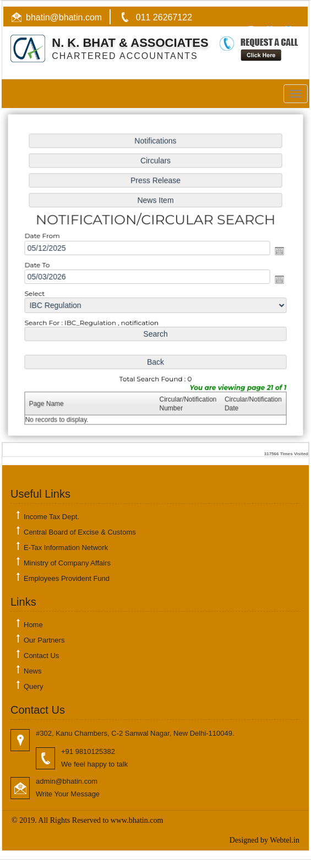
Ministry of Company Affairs (67, 563)
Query (33, 686)
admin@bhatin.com (67, 781)
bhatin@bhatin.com (64, 17)
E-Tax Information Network (66, 548)
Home (33, 625)
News (33, 671)
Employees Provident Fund (67, 578)
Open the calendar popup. (277, 251)
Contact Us (41, 656)
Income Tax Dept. (51, 517)
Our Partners (44, 640)
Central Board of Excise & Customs (80, 532)
